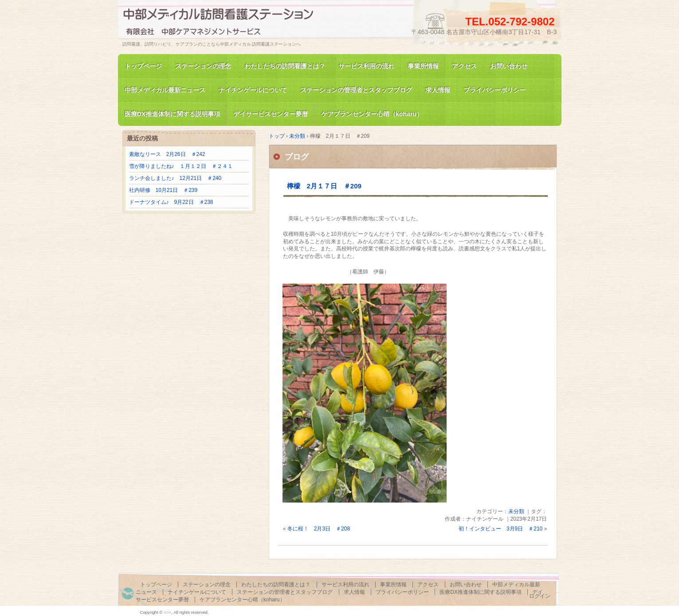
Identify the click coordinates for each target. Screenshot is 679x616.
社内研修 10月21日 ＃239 (163, 190)
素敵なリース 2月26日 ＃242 (167, 154)
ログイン (540, 596)
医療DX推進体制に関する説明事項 (481, 592)
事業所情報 (423, 66)
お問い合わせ (509, 66)
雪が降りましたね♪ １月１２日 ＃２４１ (181, 166)
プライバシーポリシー (495, 90)
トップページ (143, 66)
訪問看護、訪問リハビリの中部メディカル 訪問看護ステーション (224, 24)
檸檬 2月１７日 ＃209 (324, 186)
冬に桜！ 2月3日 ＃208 (319, 529)
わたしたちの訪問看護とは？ (285, 66)
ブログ (297, 157)
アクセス (464, 66)
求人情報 (438, 90)
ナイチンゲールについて (253, 90)
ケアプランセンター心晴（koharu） (242, 600)
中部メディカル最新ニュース (165, 90)
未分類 (516, 511)
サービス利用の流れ (366, 66)
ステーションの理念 (203, 66)
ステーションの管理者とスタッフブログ (356, 90)
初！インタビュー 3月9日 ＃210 (500, 529)
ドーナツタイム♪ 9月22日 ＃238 (171, 202)
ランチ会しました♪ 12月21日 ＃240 (175, 178)
